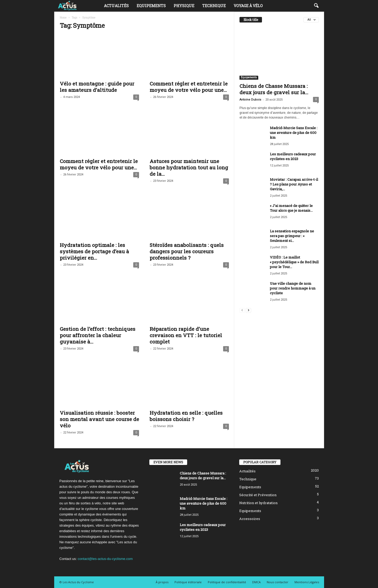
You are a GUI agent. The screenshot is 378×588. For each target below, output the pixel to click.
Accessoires (250, 519)
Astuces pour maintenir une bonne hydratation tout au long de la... (189, 167)
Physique (184, 6)
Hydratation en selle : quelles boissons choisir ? (186, 416)
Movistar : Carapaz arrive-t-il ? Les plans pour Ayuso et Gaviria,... (294, 184)
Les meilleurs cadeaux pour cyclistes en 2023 (293, 156)
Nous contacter (278, 582)
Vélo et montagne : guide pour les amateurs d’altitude (97, 87)
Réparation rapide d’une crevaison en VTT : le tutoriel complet (186, 335)
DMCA (256, 582)
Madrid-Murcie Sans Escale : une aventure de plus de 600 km (294, 133)
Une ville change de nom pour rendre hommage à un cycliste (293, 288)
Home (63, 18)
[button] (316, 6)
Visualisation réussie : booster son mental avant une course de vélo (99, 419)
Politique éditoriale (188, 582)
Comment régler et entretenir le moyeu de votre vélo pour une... (189, 87)
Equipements (151, 6)
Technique (214, 6)
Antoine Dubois (250, 100)
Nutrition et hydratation (258, 503)
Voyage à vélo (248, 6)
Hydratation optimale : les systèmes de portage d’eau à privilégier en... (94, 251)
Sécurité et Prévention (258, 495)
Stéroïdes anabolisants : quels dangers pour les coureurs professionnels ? (187, 251)
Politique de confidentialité (227, 582)
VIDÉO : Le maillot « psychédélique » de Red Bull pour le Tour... (294, 262)
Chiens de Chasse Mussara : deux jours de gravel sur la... (274, 89)
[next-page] (248, 310)
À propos (162, 582)
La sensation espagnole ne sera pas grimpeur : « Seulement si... (292, 236)
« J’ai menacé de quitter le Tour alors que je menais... (291, 208)
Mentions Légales (307, 582)
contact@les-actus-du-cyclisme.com (105, 559)
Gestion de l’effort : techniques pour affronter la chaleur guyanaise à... (98, 335)
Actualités (116, 6)
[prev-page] (242, 310)
